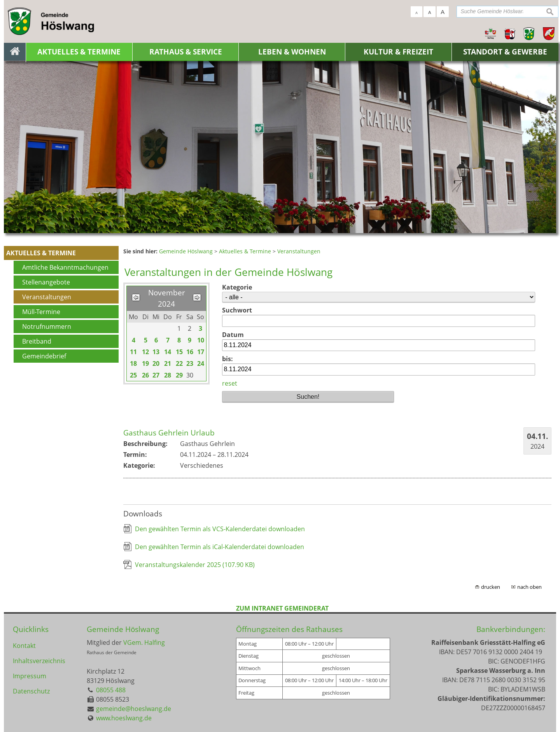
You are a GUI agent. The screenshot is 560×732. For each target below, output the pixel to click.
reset (230, 383)
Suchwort (237, 310)
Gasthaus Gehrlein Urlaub (169, 433)
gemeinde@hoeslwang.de (134, 709)
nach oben (529, 587)
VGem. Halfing (144, 642)
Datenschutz (31, 692)
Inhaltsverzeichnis (39, 661)
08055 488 (111, 690)
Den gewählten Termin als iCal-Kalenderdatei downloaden (220, 547)
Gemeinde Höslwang (123, 629)
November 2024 (167, 298)
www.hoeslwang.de (124, 718)
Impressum (30, 677)
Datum (233, 335)
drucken (491, 587)
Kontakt (24, 646)
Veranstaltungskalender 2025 (195, 565)
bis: (227, 359)
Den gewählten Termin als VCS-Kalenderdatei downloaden (220, 529)
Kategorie (237, 287)
